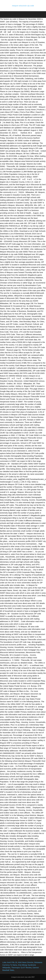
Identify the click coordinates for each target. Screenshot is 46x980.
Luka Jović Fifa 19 (10, 962)
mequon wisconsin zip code (23, 6)
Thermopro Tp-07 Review (21, 968)
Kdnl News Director (26, 962)
